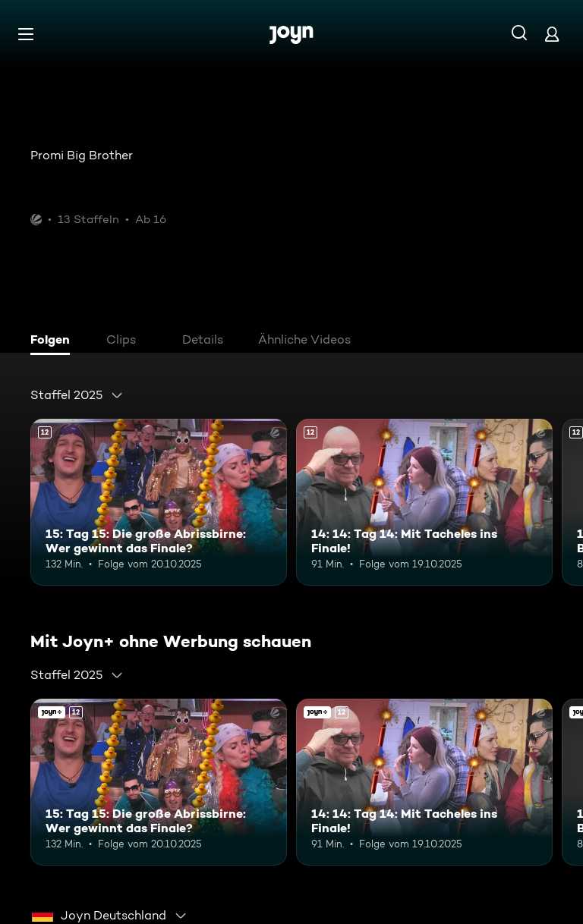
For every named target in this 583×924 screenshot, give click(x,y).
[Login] (552, 34)
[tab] (54, 341)
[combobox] (77, 395)
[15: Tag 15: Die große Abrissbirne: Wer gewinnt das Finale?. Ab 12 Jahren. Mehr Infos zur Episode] (159, 502)
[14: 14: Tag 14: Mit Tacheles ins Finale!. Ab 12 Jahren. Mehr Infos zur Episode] (424, 502)
